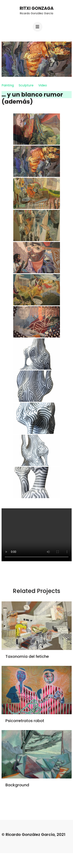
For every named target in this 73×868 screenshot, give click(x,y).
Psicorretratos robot (25, 721)
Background (17, 785)
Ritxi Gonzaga (37, 8)
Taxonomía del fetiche (27, 656)
